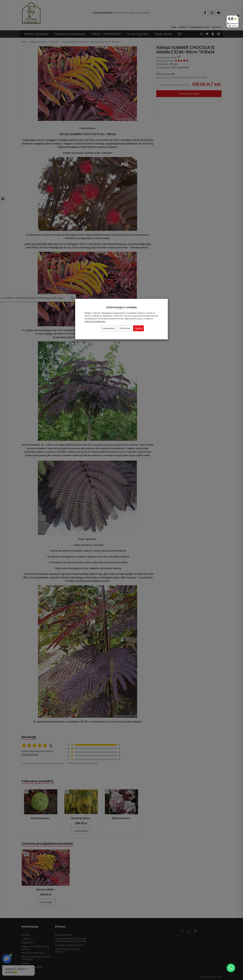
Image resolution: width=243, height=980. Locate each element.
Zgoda (138, 328)
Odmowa (125, 328)
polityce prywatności (95, 321)
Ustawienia (109, 328)
